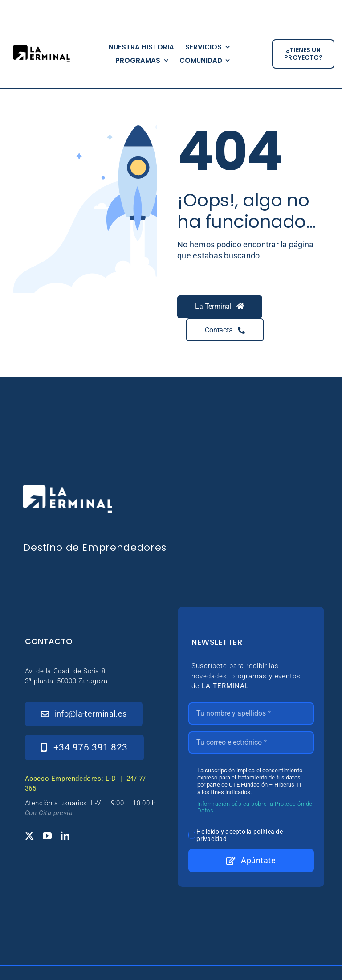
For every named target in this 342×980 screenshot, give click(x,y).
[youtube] (47, 836)
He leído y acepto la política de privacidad (240, 835)
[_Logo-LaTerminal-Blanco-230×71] (68, 489)
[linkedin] (65, 836)
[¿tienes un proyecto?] (303, 54)
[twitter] (29, 836)
